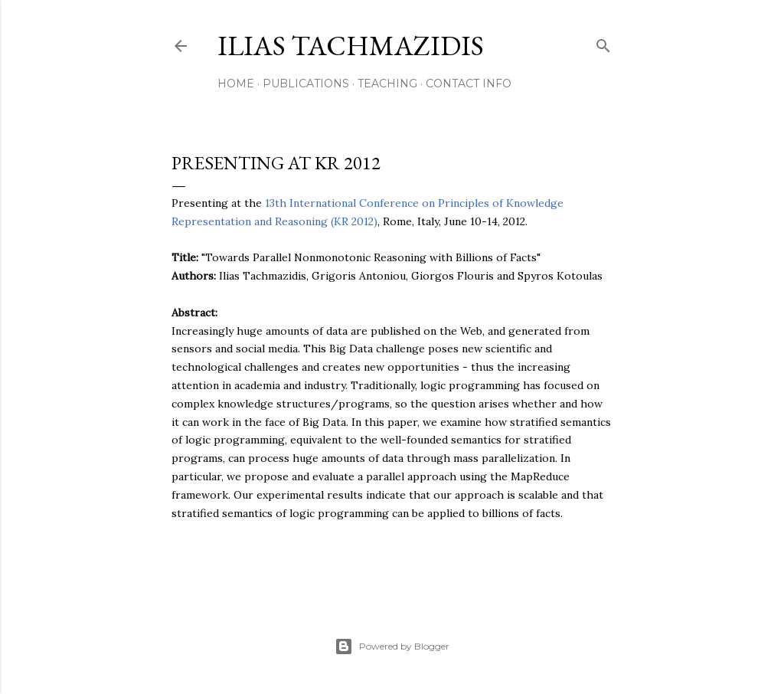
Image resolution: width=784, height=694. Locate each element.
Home (236, 83)
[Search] (603, 43)
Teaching (387, 83)
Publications (306, 83)
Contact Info (469, 83)
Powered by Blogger (392, 647)
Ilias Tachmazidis (351, 46)
